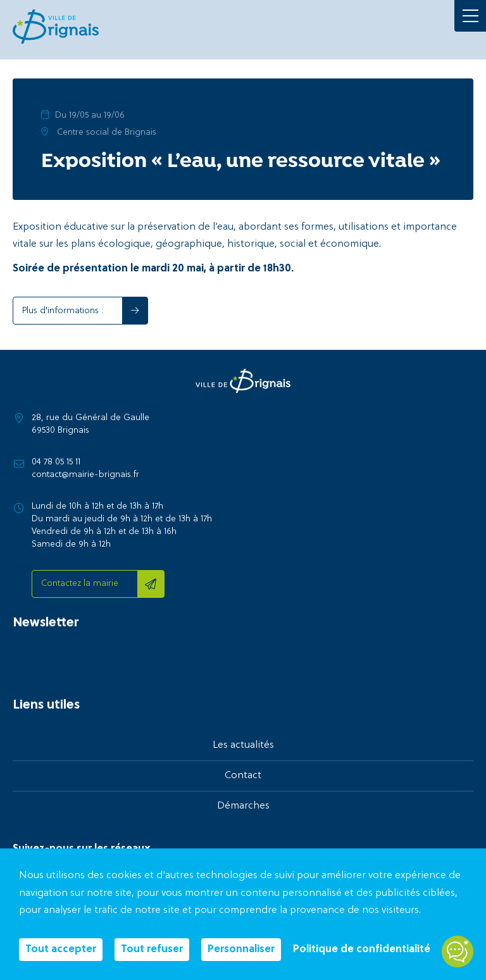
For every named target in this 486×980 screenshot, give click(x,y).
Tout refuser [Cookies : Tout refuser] (152, 950)
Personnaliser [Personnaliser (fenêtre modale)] (241, 950)
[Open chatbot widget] (458, 952)
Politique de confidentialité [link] (362, 950)
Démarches (243, 806)
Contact (243, 776)
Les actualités (243, 745)
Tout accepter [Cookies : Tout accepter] (61, 950)
